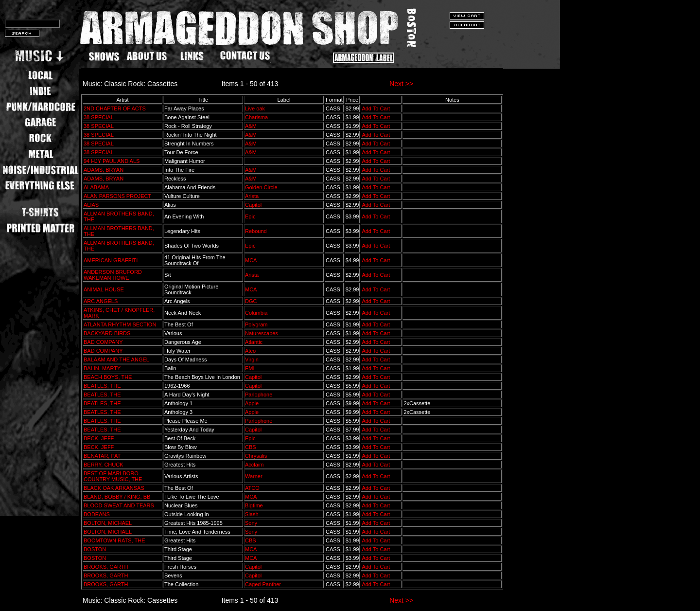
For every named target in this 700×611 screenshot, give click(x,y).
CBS (251, 447)
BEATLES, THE (102, 386)
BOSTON (95, 549)
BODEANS (97, 514)
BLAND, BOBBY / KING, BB (117, 497)
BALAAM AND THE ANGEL (116, 359)
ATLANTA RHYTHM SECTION (120, 324)
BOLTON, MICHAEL (108, 523)
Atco (250, 351)
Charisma (256, 117)
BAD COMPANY (103, 342)
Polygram (256, 324)
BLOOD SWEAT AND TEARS (119, 505)
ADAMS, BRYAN (104, 170)
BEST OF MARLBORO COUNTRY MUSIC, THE (113, 476)
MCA (251, 260)
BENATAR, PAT (102, 456)
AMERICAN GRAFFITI (111, 260)
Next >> (401, 84)
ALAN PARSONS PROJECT (117, 196)
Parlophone (259, 395)
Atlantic (254, 342)
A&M (251, 126)
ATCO (252, 488)
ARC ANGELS (101, 301)
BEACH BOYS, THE (108, 377)
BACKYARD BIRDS (107, 333)
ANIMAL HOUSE (104, 289)
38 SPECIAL (98, 117)
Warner (254, 476)
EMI (250, 368)
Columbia (256, 313)
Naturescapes (262, 333)
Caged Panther (263, 584)
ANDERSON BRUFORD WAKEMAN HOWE (113, 275)
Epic (250, 216)
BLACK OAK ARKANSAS (114, 488)
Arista (252, 196)
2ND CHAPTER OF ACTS (115, 108)
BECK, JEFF (99, 438)
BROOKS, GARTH (106, 567)
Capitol (253, 205)
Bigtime (254, 505)
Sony (251, 523)
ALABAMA (96, 187)
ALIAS (91, 205)
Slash (252, 514)
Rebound (256, 231)
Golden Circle (261, 187)
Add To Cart (376, 108)
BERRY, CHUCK (104, 465)
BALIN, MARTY (102, 368)
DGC (251, 301)
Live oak (255, 108)
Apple (252, 403)
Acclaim (254, 465)
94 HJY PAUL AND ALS (112, 161)
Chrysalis (256, 456)
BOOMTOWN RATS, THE (114, 540)
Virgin (252, 359)
